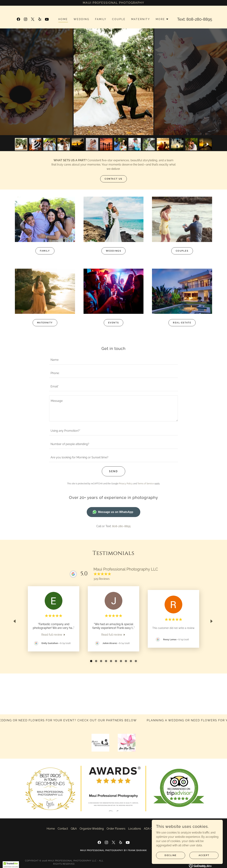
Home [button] (51, 829)
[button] (162, 19)
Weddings (114, 251)
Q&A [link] (74, 829)
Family (45, 251)
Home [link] (63, 19)
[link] (18, 19)
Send (113, 471)
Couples (182, 251)
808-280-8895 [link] (199, 19)
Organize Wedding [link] (92, 829)
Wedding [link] (81, 19)
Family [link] (101, 19)
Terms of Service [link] (146, 484)
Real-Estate (182, 323)
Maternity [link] (141, 19)
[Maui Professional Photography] (113, 3)
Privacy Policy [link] (126, 484)
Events (113, 323)
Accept (204, 855)
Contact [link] (63, 829)
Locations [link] (135, 829)
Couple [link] (119, 19)
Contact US (113, 179)
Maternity (45, 323)
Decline (171, 855)
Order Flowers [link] (116, 829)
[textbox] (113, 360)
